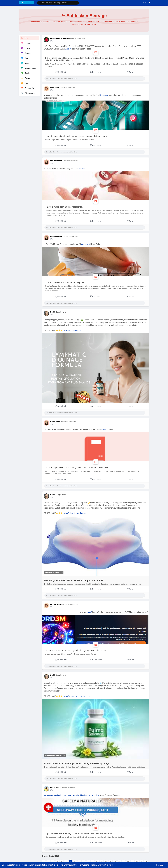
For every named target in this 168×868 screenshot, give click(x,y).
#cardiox (95, 795)
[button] (58, 3)
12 (84, 861)
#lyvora (82, 169)
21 (124, 861)
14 (93, 861)
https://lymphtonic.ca (72, 330)
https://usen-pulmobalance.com (77, 696)
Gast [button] (147, 3)
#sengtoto (104, 95)
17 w (52, 41)
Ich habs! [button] (160, 865)
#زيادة (89, 612)
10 (75, 861)
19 (115, 861)
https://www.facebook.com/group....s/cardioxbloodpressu (67, 795)
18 (110, 861)
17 (106, 861)
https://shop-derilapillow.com (75, 513)
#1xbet (68, 49)
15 (97, 861)
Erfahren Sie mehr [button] (105, 865)
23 (133, 861)
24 (137, 861)
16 (101, 861)
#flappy (104, 429)
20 (119, 861)
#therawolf (86, 244)
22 (128, 861)
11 (79, 861)
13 (88, 861)
